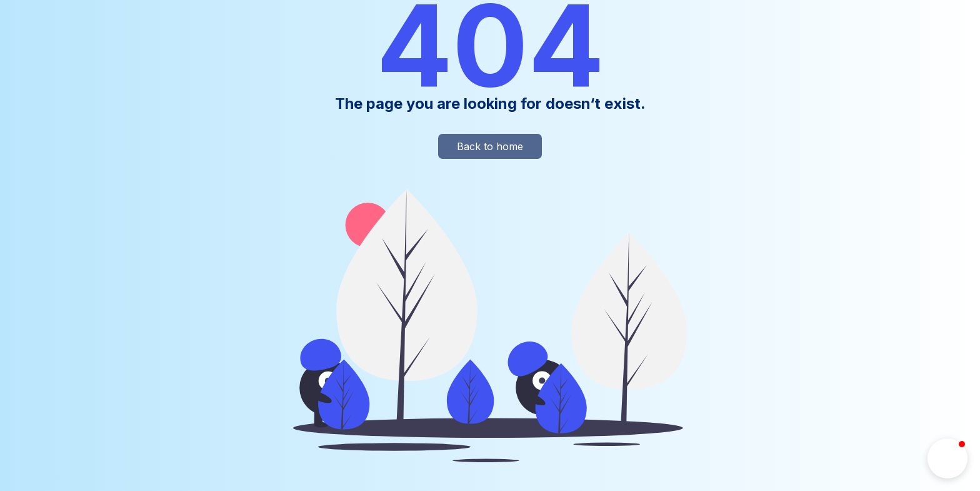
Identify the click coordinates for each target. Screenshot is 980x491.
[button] (947, 458)
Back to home (490, 146)
